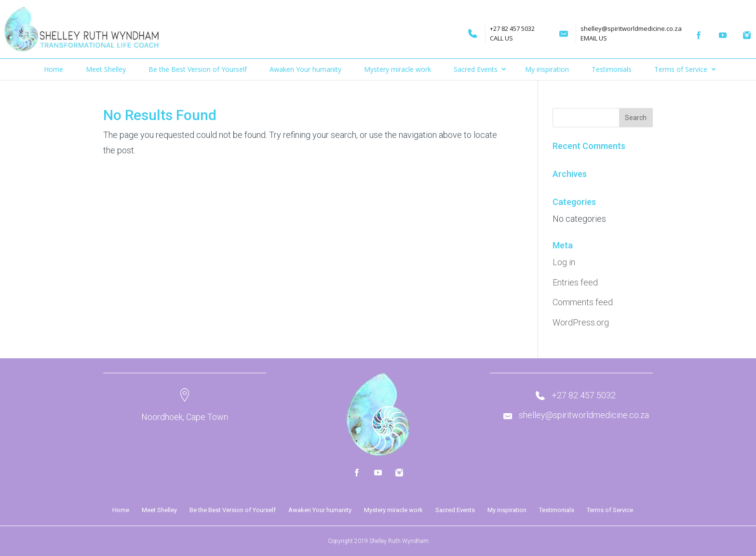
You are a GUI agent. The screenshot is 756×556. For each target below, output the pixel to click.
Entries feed (575, 282)
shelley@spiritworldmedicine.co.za (609, 28)
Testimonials (612, 69)
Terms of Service (681, 69)
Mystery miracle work (398, 69)
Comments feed (583, 302)
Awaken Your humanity (305, 69)
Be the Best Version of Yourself (198, 69)
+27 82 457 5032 (490, 28)
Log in (564, 262)
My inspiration (547, 69)
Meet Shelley (106, 69)
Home (54, 69)
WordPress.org (581, 322)
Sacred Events (476, 69)
